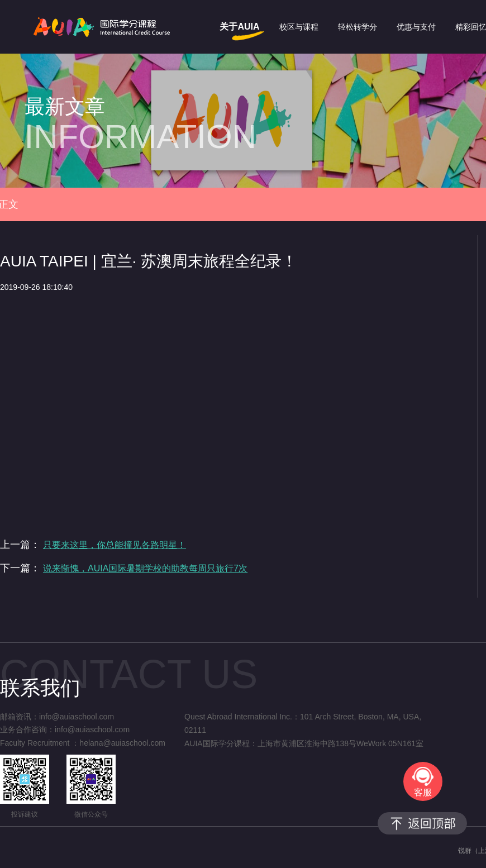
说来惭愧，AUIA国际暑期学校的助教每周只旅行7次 (145, 568)
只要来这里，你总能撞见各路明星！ (115, 545)
